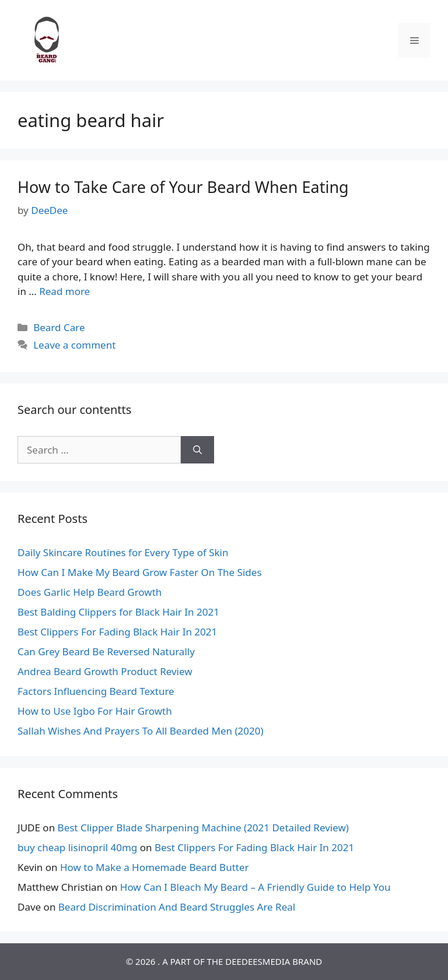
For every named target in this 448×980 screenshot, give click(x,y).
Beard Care (59, 327)
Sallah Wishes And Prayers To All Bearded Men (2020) (141, 731)
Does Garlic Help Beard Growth (90, 592)
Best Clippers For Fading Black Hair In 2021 (117, 632)
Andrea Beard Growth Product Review (105, 671)
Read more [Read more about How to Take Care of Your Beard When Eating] (64, 291)
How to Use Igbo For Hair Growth (95, 711)
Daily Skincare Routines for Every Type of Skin (123, 552)
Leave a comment (74, 345)
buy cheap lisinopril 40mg (77, 847)
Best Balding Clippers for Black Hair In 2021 (118, 612)
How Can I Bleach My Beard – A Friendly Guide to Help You (256, 887)
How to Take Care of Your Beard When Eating (183, 187)
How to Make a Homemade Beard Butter (155, 867)
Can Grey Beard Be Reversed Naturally (106, 651)
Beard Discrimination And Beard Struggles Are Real (177, 907)
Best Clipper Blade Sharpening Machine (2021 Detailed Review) (203, 828)
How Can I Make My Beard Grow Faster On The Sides (140, 572)
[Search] (197, 450)
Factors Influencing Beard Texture (96, 691)
